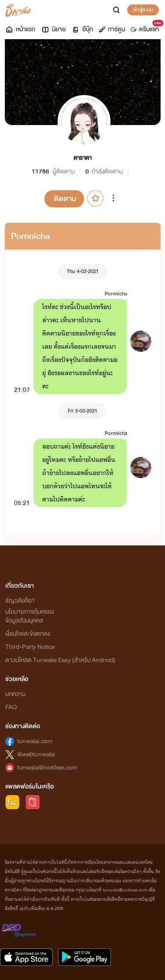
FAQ (11, 707)
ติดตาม (65, 199)
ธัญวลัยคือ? (20, 601)
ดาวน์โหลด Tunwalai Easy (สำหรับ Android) (60, 660)
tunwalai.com (35, 741)
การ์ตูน (112, 29)
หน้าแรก (20, 29)
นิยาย (53, 29)
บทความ (15, 694)
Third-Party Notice (30, 647)
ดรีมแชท (146, 27)
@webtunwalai (36, 754)
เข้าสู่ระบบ (143, 10)
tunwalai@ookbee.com (47, 768)
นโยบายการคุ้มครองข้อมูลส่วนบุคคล (29, 616)
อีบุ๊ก (82, 29)
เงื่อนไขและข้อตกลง (27, 634)
